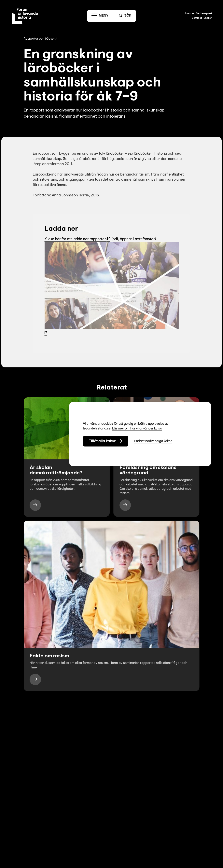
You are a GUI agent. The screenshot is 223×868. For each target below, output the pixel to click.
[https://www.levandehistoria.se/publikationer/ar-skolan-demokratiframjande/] (35, 505)
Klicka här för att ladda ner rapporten (76, 239)
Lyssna (189, 14)
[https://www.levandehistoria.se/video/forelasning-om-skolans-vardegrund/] (125, 505)
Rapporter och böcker (39, 39)
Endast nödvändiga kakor (153, 441)
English (208, 18)
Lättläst (197, 18)
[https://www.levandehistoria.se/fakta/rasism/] (35, 679)
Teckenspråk (204, 14)
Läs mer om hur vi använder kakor (137, 429)
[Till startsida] (25, 16)
